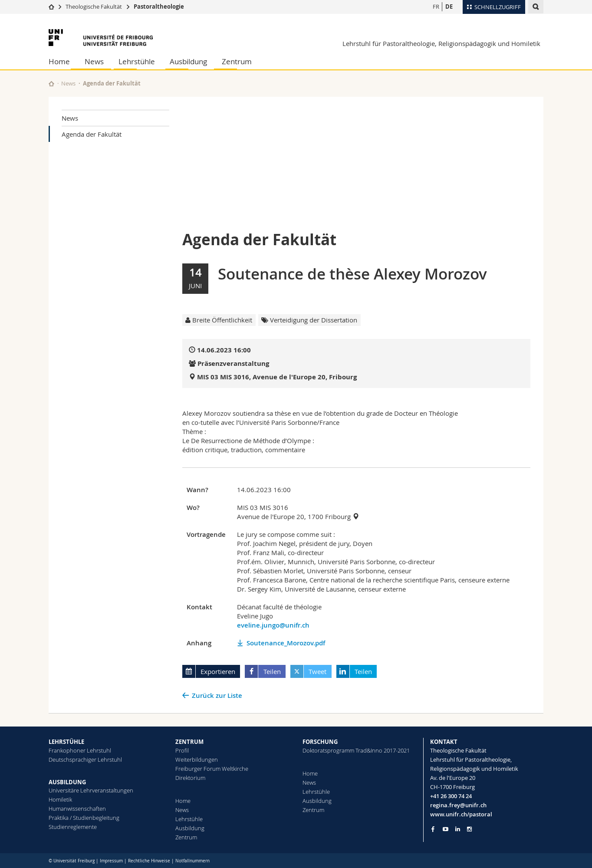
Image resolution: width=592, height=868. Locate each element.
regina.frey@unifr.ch (458, 805)
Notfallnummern (192, 861)
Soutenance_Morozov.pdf (286, 643)
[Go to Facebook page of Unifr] (433, 829)
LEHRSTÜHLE (66, 742)
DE (449, 7)
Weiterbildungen (197, 759)
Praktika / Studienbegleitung (84, 818)
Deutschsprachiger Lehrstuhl (85, 759)
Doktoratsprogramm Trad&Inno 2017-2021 (356, 750)
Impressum (111, 861)
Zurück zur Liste (217, 695)
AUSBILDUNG (67, 782)
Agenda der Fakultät (92, 134)
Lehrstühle (137, 61)
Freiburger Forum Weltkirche (212, 769)
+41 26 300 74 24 (451, 796)
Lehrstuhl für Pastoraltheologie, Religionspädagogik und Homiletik (441, 43)
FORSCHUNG (320, 742)
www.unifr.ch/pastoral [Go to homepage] (461, 814)
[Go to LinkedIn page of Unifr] (458, 829)
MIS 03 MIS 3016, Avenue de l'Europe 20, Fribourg (277, 377)
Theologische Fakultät (94, 7)
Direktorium (190, 778)
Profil (182, 750)
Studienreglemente (73, 827)
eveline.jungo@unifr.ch (273, 625)
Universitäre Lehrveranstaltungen (91, 790)
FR (436, 7)
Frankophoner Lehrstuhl (80, 750)
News (94, 61)
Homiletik (60, 799)
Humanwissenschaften (77, 809)
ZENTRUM (189, 742)
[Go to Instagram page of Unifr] (469, 829)
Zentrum (237, 61)
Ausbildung (188, 61)
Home (59, 61)
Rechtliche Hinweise (149, 861)
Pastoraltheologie (159, 7)
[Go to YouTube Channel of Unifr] (446, 829)
